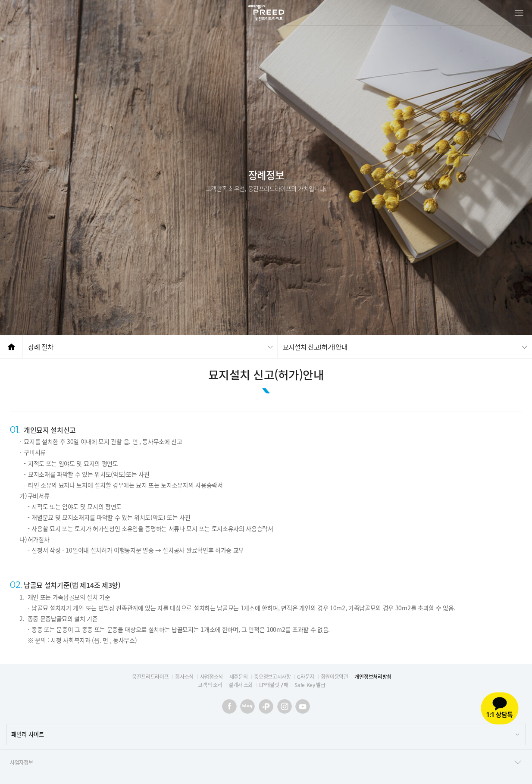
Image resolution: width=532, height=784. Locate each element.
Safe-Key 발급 (310, 685)
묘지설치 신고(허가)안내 (315, 347)
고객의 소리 (210, 685)
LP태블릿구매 (274, 685)
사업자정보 (266, 762)
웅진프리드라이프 (150, 677)
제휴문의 (239, 677)
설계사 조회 (241, 685)
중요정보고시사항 (272, 677)
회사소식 (184, 677)
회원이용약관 (335, 677)
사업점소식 (211, 677)
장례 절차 (41, 347)
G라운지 (306, 677)
